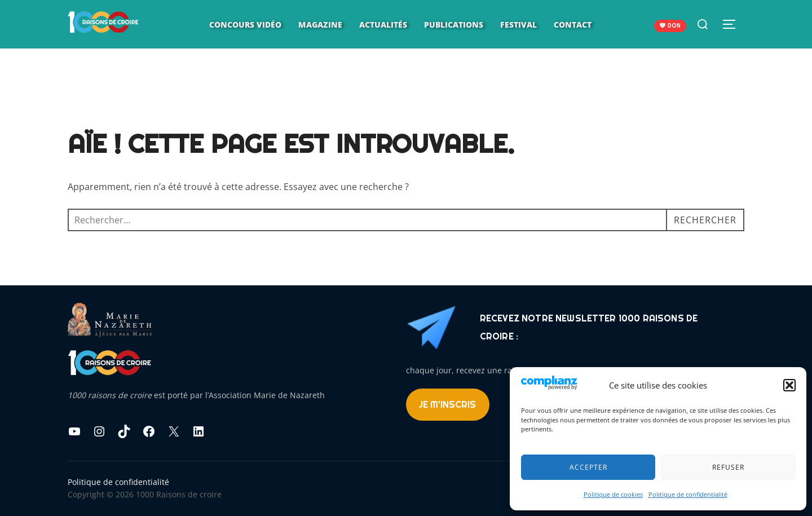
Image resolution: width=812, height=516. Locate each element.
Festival (518, 25)
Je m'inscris (447, 404)
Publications (454, 25)
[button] (789, 385)
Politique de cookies (613, 494)
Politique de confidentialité (688, 494)
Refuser (728, 467)
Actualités (383, 25)
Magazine (320, 25)
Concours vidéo (245, 25)
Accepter (588, 467)
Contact (573, 25)
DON (670, 26)
